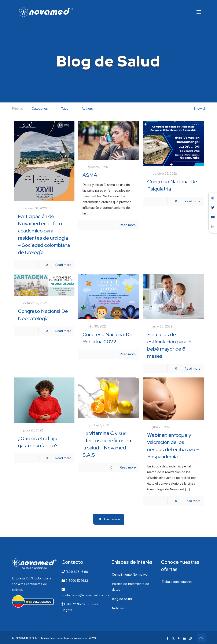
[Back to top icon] (201, 638)
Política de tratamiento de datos (130, 587)
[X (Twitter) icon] (173, 638)
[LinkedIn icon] (185, 638)
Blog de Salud (122, 599)
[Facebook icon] (167, 638)
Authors (87, 108)
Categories (39, 108)
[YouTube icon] (179, 638)
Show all (197, 108)
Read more (63, 265)
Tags (64, 108)
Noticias (118, 608)
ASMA (90, 175)
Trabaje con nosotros (177, 582)
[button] (213, 198)
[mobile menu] (199, 12)
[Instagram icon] (190, 638)
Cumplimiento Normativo (130, 574)
